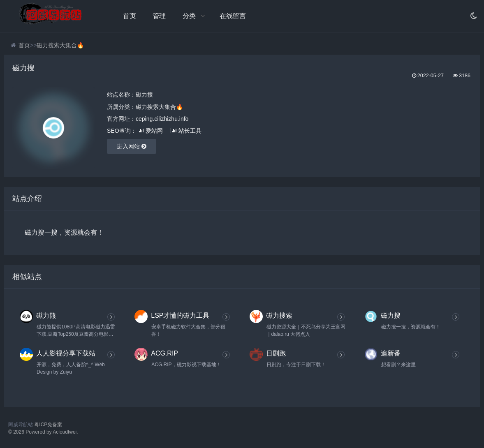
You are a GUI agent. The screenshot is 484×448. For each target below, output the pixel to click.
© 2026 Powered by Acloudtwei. (43, 432)
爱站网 (150, 131)
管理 (159, 16)
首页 (130, 16)
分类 (189, 16)
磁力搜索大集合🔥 (60, 45)
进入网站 (132, 146)
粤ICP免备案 (48, 425)
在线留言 (233, 16)
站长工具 (186, 131)
